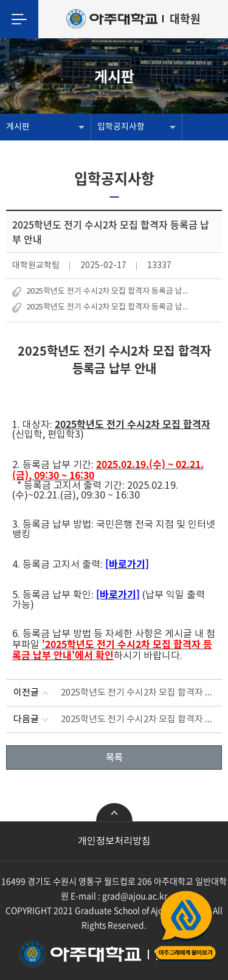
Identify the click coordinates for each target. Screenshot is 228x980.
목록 (114, 757)
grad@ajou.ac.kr (135, 895)
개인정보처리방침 (114, 841)
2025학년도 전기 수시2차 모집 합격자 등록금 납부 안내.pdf (110, 307)
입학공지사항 (121, 127)
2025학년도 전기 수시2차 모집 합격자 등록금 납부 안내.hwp (110, 292)
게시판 (18, 127)
